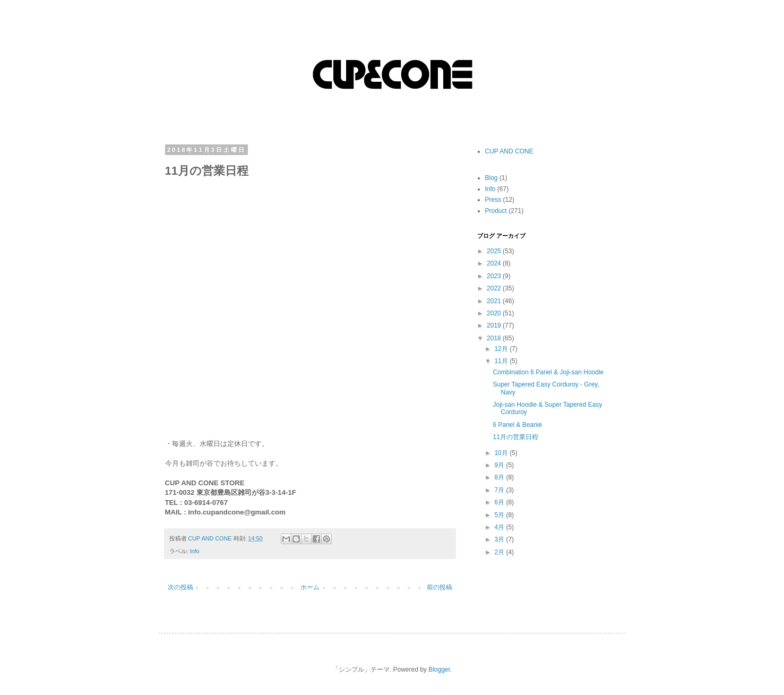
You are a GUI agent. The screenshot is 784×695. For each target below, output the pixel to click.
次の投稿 (180, 587)
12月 (502, 349)
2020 (495, 313)
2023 (495, 276)
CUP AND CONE (509, 151)
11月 (502, 361)
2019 (495, 325)
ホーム (310, 587)
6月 (500, 502)
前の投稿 (440, 587)
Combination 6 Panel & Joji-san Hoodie (548, 372)
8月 (500, 477)
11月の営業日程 (515, 437)
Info (195, 551)
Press (493, 200)
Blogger (439, 670)
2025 (495, 251)
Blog (492, 178)
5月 (500, 515)
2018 (495, 338)
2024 (495, 263)
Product (496, 211)
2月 (500, 552)
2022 (495, 288)
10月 (502, 453)
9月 (500, 465)
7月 (500, 490)
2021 (495, 301)
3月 (500, 539)
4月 (500, 527)
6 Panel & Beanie (517, 425)
